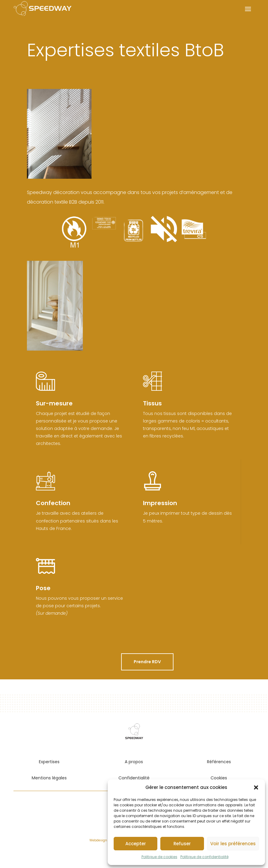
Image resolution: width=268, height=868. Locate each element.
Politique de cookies (159, 857)
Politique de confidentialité (204, 857)
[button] (256, 787)
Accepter (136, 844)
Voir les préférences (233, 844)
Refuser (182, 844)
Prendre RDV (147, 662)
